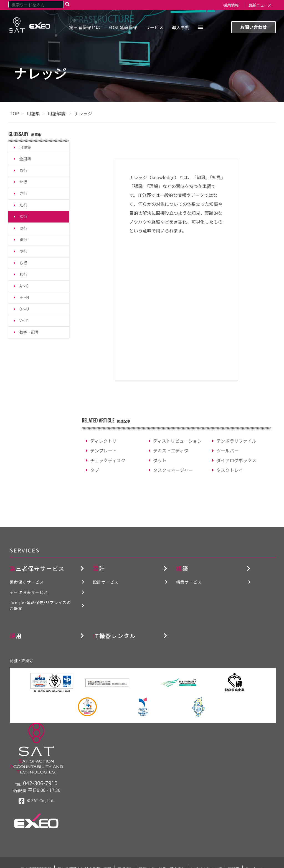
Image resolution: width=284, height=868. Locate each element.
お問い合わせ (253, 27)
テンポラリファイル (236, 441)
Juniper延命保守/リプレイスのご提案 (40, 605)
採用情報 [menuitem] (231, 5)
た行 (23, 205)
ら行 (23, 263)
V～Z (24, 321)
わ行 (23, 274)
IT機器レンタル (114, 636)
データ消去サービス (29, 592)
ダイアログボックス (236, 460)
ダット (160, 460)
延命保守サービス (27, 582)
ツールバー (227, 451)
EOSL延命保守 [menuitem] (123, 27)
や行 (23, 251)
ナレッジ (83, 113)
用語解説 (57, 113)
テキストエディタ (171, 451)
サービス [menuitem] (154, 27)
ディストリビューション (177, 441)
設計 (99, 568)
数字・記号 (29, 332)
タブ (95, 470)
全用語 (25, 159)
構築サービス (189, 582)
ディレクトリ (103, 441)
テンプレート (103, 451)
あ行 (23, 170)
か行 (23, 182)
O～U (24, 309)
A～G (24, 286)
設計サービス (106, 582)
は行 (23, 228)
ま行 (23, 239)
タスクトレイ (230, 470)
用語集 (33, 113)
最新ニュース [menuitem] (260, 5)
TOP (14, 113)
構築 (182, 568)
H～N (24, 297)
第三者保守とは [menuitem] (85, 27)
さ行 (23, 193)
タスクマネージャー (173, 470)
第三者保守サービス (37, 568)
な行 (23, 216)
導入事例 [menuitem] (181, 27)
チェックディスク (108, 460)
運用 (16, 636)
